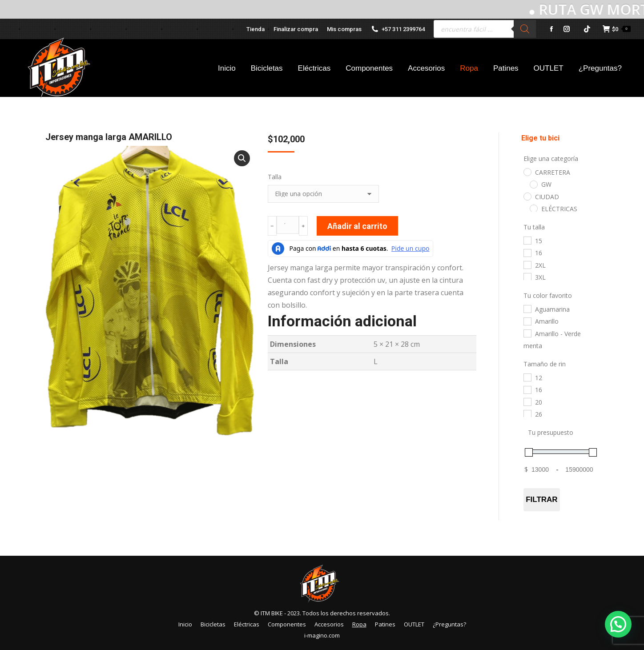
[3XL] (527, 277)
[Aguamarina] (527, 309)
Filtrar (541, 500)
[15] (527, 240)
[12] (527, 377)
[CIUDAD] (527, 196)
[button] (242, 158)
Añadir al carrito (357, 226)
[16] (527, 253)
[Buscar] (525, 29)
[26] (527, 413)
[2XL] (527, 265)
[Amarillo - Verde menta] (527, 333)
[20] (527, 401)
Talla (275, 177)
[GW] (533, 184)
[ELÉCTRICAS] (533, 208)
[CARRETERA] (527, 172)
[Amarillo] (527, 321)
